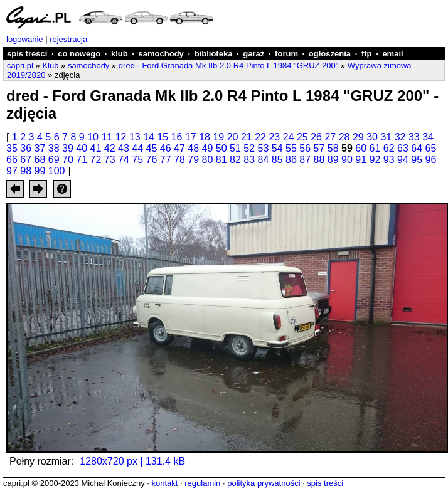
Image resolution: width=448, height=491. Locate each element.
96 (431, 160)
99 (40, 171)
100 (57, 171)
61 (375, 148)
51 (235, 148)
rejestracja (68, 39)
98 (26, 171)
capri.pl (20, 66)
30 (372, 137)
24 (289, 137)
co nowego (79, 54)
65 (431, 148)
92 (375, 160)
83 (249, 160)
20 (233, 137)
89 (333, 160)
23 (274, 137)
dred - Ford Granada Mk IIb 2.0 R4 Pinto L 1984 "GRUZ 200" (229, 66)
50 (221, 148)
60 (361, 148)
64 (417, 148)
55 (291, 148)
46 (166, 148)
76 (152, 160)
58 (333, 148)
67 (26, 160)
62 (389, 148)
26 (316, 137)
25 (302, 137)
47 (179, 148)
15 (163, 137)
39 (68, 148)
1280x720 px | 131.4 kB (132, 461)
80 (208, 160)
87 (305, 160)
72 (96, 160)
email (392, 54)
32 (400, 137)
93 (389, 160)
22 (260, 137)
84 (264, 160)
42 (110, 148)
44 (137, 148)
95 (417, 160)
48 (193, 148)
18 (205, 137)
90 (347, 160)
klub (120, 54)
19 (218, 137)
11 (107, 137)
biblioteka (214, 54)
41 (96, 148)
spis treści (27, 54)
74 (124, 160)
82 (235, 160)
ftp (367, 54)
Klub (50, 66)
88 (319, 160)
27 (330, 137)
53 (264, 148)
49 (208, 148)
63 (403, 148)
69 (54, 160)
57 (319, 148)
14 (149, 137)
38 (54, 148)
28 (344, 137)
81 (221, 160)
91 (361, 160)
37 (40, 148)
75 (137, 160)
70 (68, 160)
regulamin (202, 483)
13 (135, 137)
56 (305, 148)
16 (177, 137)
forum (286, 54)
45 (152, 148)
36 (26, 148)
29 (358, 137)
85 (277, 160)
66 (12, 160)
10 (93, 137)
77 (166, 160)
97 (12, 171)
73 (110, 160)
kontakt (164, 483)
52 (249, 148)
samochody (161, 54)
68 (40, 160)
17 (191, 137)
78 (179, 160)
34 (428, 137)
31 (386, 137)
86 (291, 160)
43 (124, 148)
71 (82, 160)
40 (82, 148)
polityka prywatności (264, 483)
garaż (253, 54)
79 (193, 160)
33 (414, 137)
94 (403, 160)
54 (277, 148)
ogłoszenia (330, 54)
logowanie (25, 39)
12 (121, 137)
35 (12, 148)
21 (247, 137)
